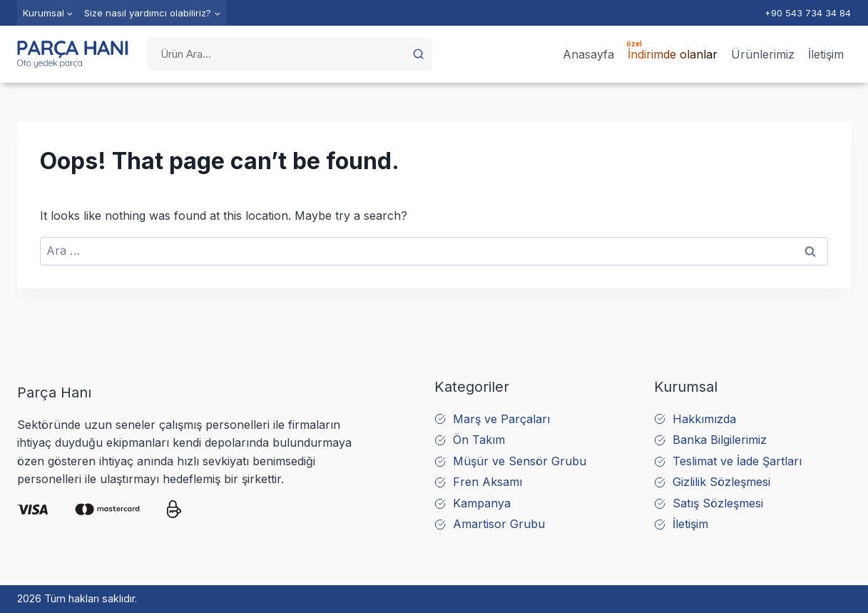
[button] (419, 54)
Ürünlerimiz (763, 54)
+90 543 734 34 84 (808, 13)
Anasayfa (588, 54)
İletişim (826, 54)
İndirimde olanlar (673, 54)
